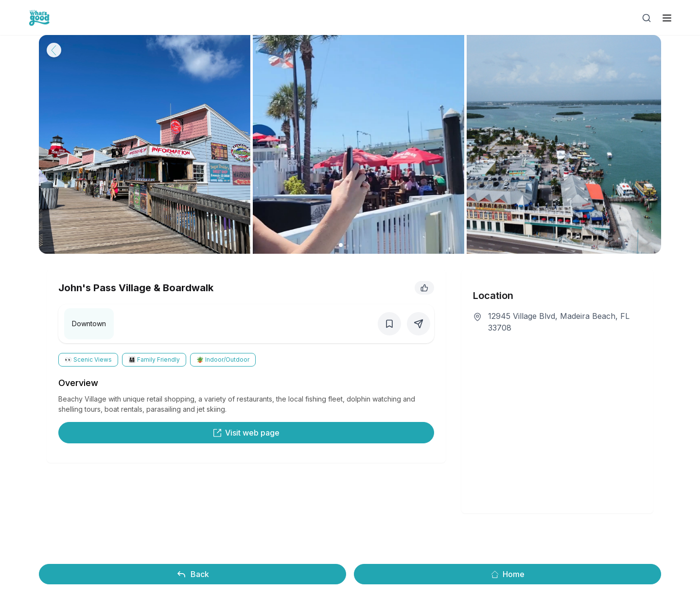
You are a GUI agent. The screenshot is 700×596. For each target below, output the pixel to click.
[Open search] (647, 18)
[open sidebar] (667, 18)
